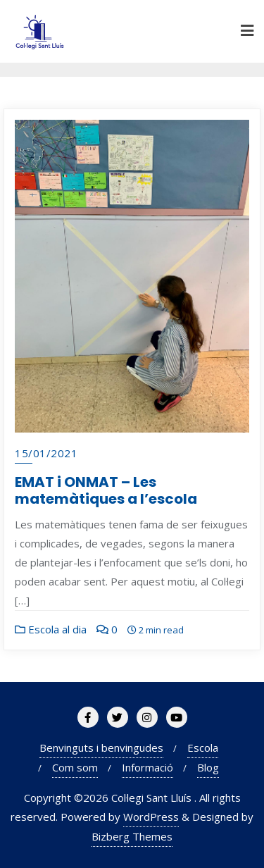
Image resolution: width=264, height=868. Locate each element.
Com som (75, 767)
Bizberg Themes (132, 836)
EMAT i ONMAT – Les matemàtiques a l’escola (106, 490)
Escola (203, 748)
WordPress (151, 817)
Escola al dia (51, 629)
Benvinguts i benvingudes (101, 748)
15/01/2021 (46, 453)
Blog (208, 767)
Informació (147, 767)
